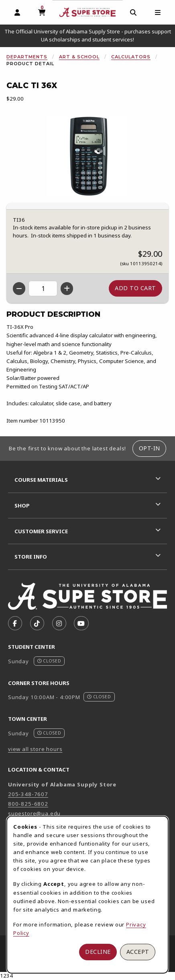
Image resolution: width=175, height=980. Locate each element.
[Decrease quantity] (19, 289)
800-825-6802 (28, 804)
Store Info (31, 557)
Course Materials (41, 480)
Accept (138, 952)
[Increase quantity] (67, 289)
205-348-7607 (28, 794)
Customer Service (41, 531)
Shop (22, 505)
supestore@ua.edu (34, 813)
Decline (98, 952)
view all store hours (35, 749)
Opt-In (150, 448)
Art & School (79, 57)
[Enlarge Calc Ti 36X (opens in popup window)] (87, 156)
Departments (27, 57)
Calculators (131, 57)
